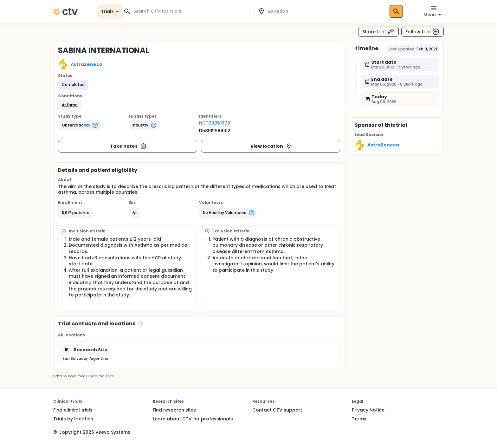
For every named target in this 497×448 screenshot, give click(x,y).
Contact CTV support (277, 410)
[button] (70, 105)
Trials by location (73, 419)
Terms (359, 419)
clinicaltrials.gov (100, 376)
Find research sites (174, 410)
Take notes (128, 146)
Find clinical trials (73, 410)
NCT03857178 (215, 123)
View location (271, 146)
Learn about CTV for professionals (193, 419)
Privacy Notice (368, 410)
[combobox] (191, 11)
